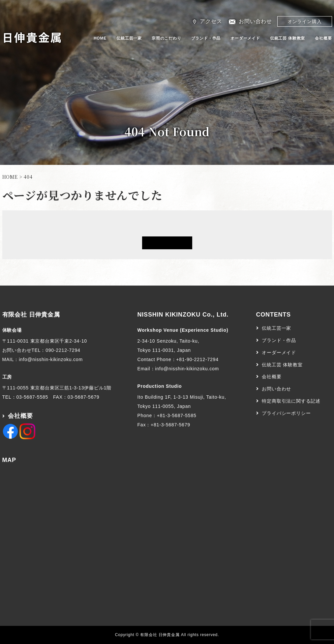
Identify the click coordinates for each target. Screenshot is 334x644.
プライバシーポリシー (286, 413)
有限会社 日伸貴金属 (31, 315)
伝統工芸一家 (129, 38)
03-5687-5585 (32, 397)
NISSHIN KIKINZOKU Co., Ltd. (183, 315)
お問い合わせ (255, 21)
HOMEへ (167, 243)
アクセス (211, 21)
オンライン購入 (305, 21)
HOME (100, 38)
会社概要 (323, 38)
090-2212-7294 (63, 350)
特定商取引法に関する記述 (291, 401)
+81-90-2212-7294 (197, 359)
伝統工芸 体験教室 (288, 38)
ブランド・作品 (206, 38)
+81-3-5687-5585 (177, 415)
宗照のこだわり (167, 38)
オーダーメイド (245, 38)
